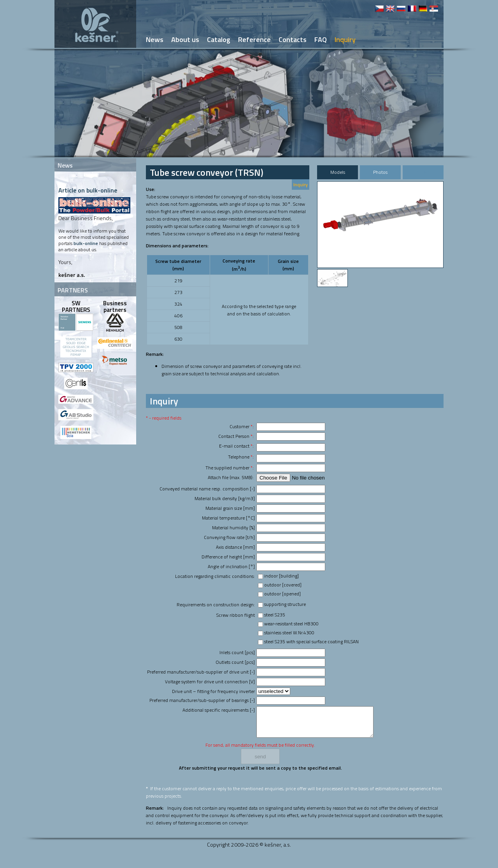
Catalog (219, 39)
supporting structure (285, 604)
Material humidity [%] (233, 528)
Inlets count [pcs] (237, 652)
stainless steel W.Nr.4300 (289, 633)
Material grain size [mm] (230, 508)
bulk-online (86, 243)
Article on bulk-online (88, 190)
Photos (380, 172)
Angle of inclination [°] (231, 566)
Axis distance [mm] (235, 547)
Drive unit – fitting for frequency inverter (213, 691)
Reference (254, 39)
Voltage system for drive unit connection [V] (210, 682)
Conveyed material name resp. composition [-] (207, 489)
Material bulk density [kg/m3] (225, 498)
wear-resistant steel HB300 (291, 624)
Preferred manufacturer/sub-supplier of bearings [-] (202, 700)
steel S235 (275, 615)
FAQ (321, 39)
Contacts (293, 39)
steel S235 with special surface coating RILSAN (311, 641)
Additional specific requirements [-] (219, 710)
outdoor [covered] (283, 585)
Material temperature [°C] (228, 518)
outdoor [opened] (282, 594)
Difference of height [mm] (228, 557)
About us (185, 39)
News (155, 39)
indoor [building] (281, 576)
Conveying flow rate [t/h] (229, 537)
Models (338, 172)
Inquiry (301, 185)
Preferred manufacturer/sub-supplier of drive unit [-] (201, 672)
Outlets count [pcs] (235, 662)
